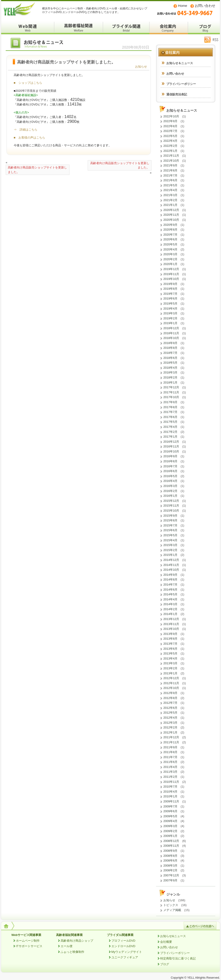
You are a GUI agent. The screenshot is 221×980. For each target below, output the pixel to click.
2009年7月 (170, 806)
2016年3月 (170, 486)
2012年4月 (170, 718)
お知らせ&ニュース (173, 936)
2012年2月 (170, 727)
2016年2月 (170, 491)
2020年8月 (170, 230)
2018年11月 (171, 333)
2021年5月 (170, 185)
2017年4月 (170, 427)
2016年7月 (170, 466)
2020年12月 (171, 210)
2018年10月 (171, 338)
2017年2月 (170, 432)
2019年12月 (171, 269)
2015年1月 (170, 555)
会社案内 (169, 27)
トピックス (171, 905)
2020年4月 (170, 249)
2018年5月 (170, 363)
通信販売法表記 (177, 94)
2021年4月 (170, 190)
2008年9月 (170, 851)
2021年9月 (170, 165)
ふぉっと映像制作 (72, 952)
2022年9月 (170, 121)
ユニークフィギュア (125, 957)
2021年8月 (170, 170)
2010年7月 (170, 787)
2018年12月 (171, 328)
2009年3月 (170, 826)
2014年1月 (170, 614)
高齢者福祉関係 (79, 27)
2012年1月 (170, 732)
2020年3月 (170, 254)
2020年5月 (170, 244)
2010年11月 (171, 782)
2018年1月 (170, 382)
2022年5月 (170, 136)
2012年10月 (171, 688)
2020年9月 (170, 225)
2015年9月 (170, 516)
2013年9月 (170, 634)
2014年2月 (170, 609)
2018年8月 (170, 348)
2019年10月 (171, 279)
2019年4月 (170, 309)
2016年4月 (170, 481)
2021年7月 (170, 175)
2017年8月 (170, 407)
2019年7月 (170, 294)
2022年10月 (171, 116)
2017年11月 (171, 392)
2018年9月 (170, 343)
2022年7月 (170, 131)
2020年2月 (170, 259)
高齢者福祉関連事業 (69, 935)
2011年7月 (170, 757)
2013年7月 (170, 644)
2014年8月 (170, 579)
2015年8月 (170, 520)
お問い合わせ (205, 6)
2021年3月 (170, 195)
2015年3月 (170, 545)
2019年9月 (170, 284)
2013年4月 (170, 658)
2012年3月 (170, 723)
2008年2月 (170, 870)
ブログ (204, 27)
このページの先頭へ (200, 926)
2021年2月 (170, 200)
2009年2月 (170, 831)
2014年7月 (170, 585)
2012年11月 (171, 683)
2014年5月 (170, 594)
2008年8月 (170, 856)
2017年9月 (170, 402)
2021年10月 (171, 161)
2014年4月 (170, 599)
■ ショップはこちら (28, 83)
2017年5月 (170, 422)
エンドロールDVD (123, 946)
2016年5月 (170, 476)
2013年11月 (171, 624)
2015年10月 (171, 511)
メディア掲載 (172, 910)
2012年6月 (170, 708)
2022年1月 (170, 151)
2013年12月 (171, 619)
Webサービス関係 (28, 27)
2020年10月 (171, 220)
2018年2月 (170, 377)
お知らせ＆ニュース (40, 44)
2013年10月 (171, 629)
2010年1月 (170, 796)
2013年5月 (170, 653)
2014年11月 (171, 565)
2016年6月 (170, 471)
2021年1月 (170, 205)
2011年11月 (171, 742)
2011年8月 (170, 752)
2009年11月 (171, 801)
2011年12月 (171, 737)
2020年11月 (171, 215)
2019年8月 (170, 289)
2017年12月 (171, 387)
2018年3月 (170, 372)
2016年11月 (171, 446)
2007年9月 (170, 880)
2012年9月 (170, 693)
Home (182, 6)
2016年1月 (170, 496)
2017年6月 (170, 417)
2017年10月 (171, 397)
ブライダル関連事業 (120, 935)
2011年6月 (170, 762)
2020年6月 (170, 239)
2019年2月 (170, 318)
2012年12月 (171, 678)
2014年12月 (171, 560)
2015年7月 (170, 525)
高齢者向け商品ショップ (77, 941)
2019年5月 (170, 303)
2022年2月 (170, 146)
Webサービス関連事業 (26, 935)
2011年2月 (170, 777)
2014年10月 (171, 570)
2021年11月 (171, 156)
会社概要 (166, 942)
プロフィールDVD (123, 941)
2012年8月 (170, 698)
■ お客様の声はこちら (29, 138)
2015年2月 (170, 550)
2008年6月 (170, 860)
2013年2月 (170, 668)
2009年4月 (170, 821)
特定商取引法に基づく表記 (178, 958)
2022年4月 (170, 141)
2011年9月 (170, 747)
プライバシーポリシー (181, 84)
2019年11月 (171, 274)
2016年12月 (171, 442)
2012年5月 (170, 713)
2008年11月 (171, 846)
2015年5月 (170, 535)
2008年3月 (170, 866)
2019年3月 (170, 313)
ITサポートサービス (29, 946)
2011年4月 (170, 767)
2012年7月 (170, 703)
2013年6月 (170, 649)
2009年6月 (170, 811)
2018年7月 (170, 353)
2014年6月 (170, 590)
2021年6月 (170, 180)
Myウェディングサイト (127, 952)
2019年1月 (170, 323)
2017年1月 (170, 437)
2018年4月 (170, 368)
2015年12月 (171, 501)
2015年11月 (171, 506)
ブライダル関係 (126, 27)
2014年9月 (170, 575)
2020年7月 (170, 235)
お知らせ (141, 67)
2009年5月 (170, 816)
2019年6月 (170, 298)
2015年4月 (170, 540)
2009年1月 (170, 836)
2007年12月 (171, 875)
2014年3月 (170, 604)
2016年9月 (170, 456)
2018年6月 (170, 358)
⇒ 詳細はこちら (26, 130)
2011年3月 (170, 772)
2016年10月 (171, 451)
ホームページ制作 (28, 941)
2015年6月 (170, 530)
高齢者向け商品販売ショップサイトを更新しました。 (37, 170)
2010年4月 (170, 792)
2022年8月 (170, 126)
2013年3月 (170, 663)
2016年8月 (170, 461)
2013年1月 (170, 673)
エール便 (67, 946)
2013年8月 (170, 639)
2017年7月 (170, 412)
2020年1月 (170, 264)
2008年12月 (171, 841)
